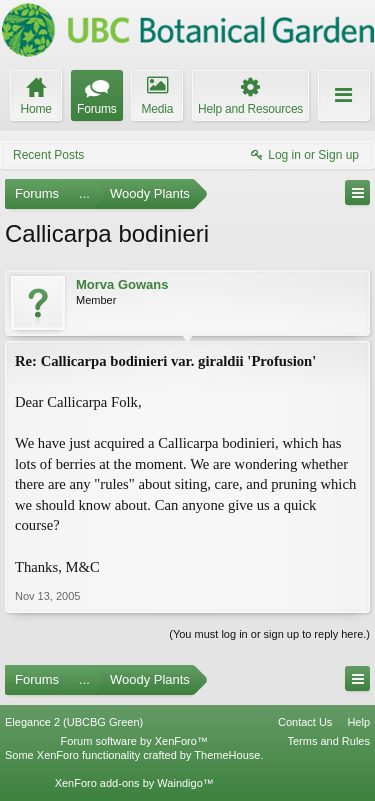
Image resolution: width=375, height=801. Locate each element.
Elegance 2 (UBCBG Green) (74, 722)
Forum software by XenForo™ (134, 741)
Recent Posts (48, 155)
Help (358, 722)
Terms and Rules (328, 741)
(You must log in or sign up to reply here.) (269, 634)
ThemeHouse (227, 755)
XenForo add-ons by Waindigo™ (134, 783)
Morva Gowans (122, 284)
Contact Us (305, 722)
